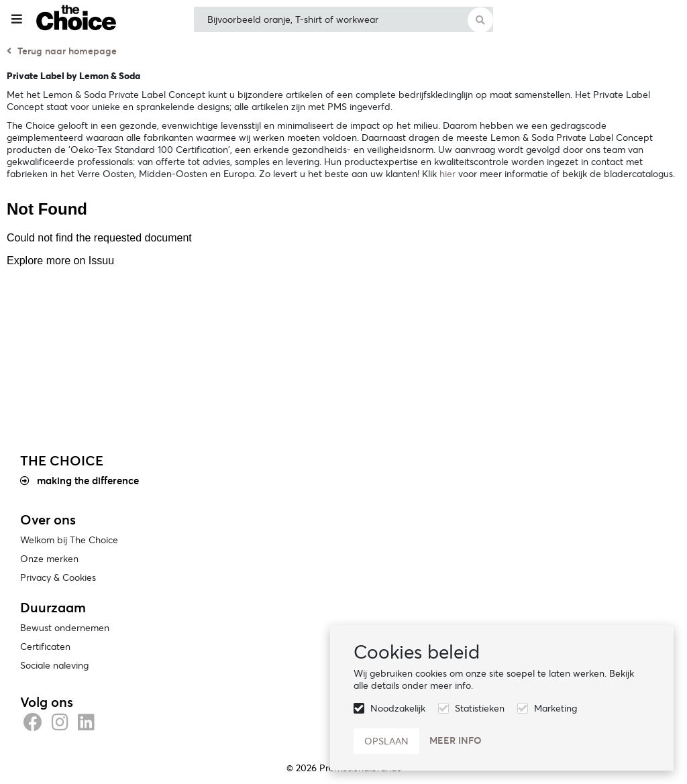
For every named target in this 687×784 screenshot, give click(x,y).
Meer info (456, 740)
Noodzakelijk (398, 708)
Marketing (556, 708)
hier (447, 174)
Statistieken (480, 708)
